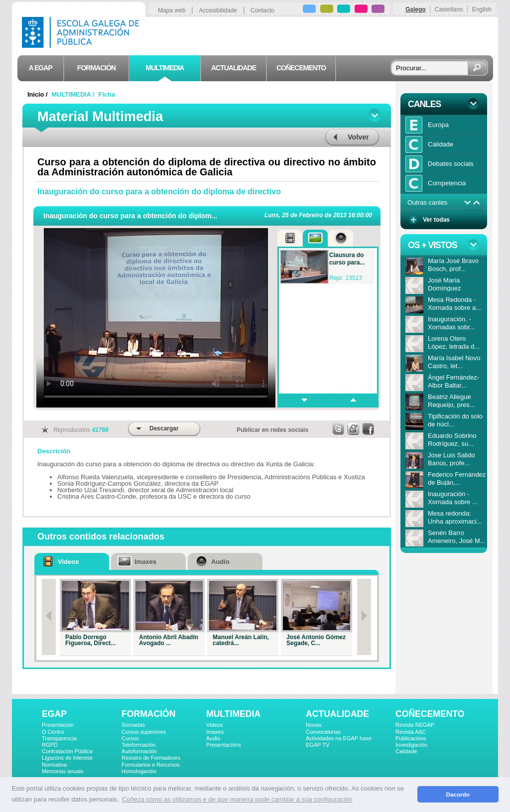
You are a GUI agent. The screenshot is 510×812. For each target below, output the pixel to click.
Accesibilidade (218, 10)
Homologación (139, 771)
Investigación (411, 745)
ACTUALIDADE (337, 714)
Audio (213, 738)
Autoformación (139, 751)
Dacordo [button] (458, 794)
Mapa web (172, 10)
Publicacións (411, 738)
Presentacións (224, 745)
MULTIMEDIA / (74, 94)
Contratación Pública (67, 751)
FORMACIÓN (148, 714)
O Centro (53, 732)
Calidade (406, 751)
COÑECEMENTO (430, 714)
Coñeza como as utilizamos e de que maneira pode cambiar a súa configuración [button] (237, 799)
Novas (314, 725)
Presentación (58, 725)
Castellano (449, 9)
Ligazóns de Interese (67, 758)
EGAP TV (318, 745)
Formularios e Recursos (151, 765)
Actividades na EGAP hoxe (339, 738)
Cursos (130, 738)
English (482, 9)
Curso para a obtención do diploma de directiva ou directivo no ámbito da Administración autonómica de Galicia (207, 167)
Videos (214, 725)
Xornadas (133, 725)
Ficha (107, 94)
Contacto (262, 10)
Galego (416, 9)
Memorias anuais (63, 771)
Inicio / (38, 94)
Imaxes (215, 732)
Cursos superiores (144, 732)
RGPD (50, 745)
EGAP (54, 714)
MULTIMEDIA (233, 714)
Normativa (54, 765)
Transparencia (59, 738)
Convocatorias (323, 732)
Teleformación (138, 745)
